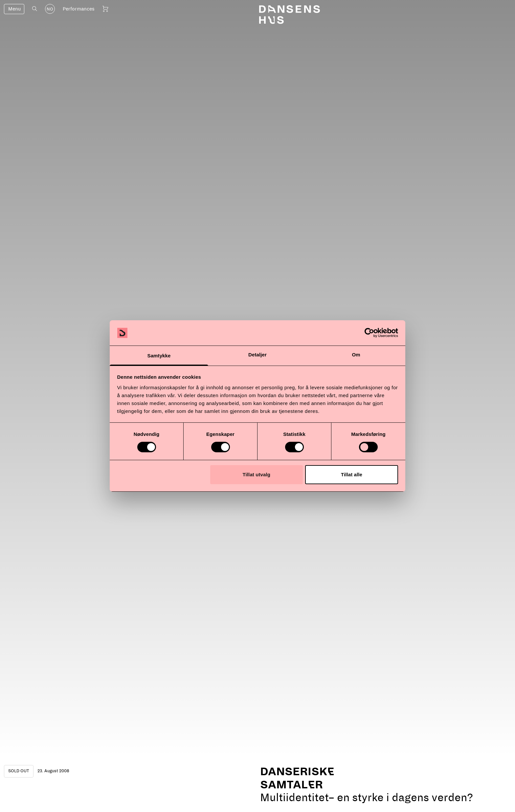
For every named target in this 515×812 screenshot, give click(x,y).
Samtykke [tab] (159, 356)
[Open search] (35, 9)
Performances (79, 9)
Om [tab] (356, 355)
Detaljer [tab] (257, 355)
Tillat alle (352, 474)
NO (50, 9)
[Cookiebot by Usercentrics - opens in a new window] (369, 333)
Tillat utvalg (257, 474)
